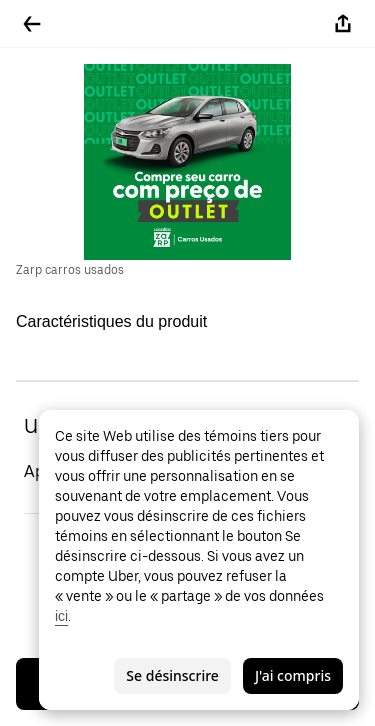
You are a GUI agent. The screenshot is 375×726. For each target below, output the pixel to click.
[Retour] (32, 24)
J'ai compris (293, 675)
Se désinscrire (172, 675)
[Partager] (343, 24)
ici (61, 616)
